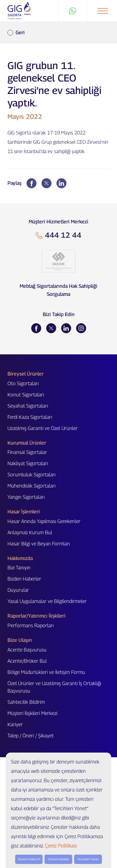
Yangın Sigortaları (26, 497)
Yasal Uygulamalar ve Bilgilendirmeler (47, 601)
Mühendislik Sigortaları (32, 486)
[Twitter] (51, 328)
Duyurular (18, 590)
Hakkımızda (20, 558)
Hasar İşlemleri (24, 512)
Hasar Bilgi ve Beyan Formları (39, 544)
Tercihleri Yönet (88, 859)
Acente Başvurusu (27, 650)
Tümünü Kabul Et (29, 859)
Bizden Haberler (24, 579)
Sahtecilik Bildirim (26, 702)
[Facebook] (36, 328)
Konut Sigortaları (26, 395)
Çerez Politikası (61, 846)
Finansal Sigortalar (27, 452)
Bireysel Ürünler (26, 374)
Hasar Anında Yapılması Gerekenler (44, 521)
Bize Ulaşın (20, 640)
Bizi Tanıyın (19, 568)
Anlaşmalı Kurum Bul (30, 532)
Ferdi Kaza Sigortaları (30, 417)
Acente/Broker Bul (27, 661)
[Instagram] (81, 328)
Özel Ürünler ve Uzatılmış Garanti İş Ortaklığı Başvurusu (54, 687)
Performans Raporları (31, 625)
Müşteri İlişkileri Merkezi (32, 713)
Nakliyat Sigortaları (28, 463)
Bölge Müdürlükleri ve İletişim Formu (46, 672)
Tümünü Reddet (58, 859)
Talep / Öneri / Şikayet (31, 736)
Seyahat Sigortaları (28, 406)
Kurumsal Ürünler (27, 443)
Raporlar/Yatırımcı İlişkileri (37, 616)
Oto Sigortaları (23, 383)
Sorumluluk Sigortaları (32, 475)
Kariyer (15, 724)
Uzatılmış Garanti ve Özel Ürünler (43, 428)
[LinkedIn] (66, 328)
